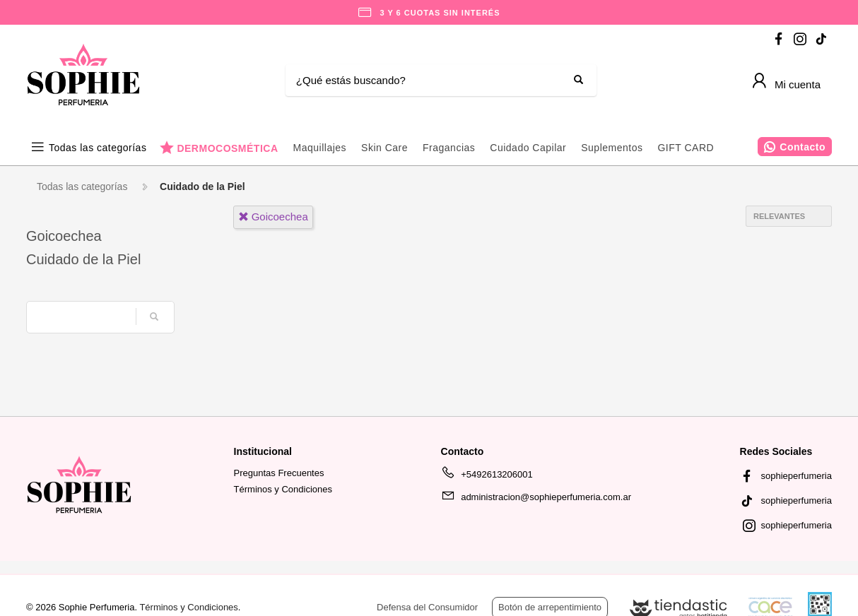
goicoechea (273, 217)
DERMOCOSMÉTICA (227, 148)
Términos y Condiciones (283, 489)
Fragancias (449, 148)
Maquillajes (320, 148)
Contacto (803, 147)
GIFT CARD (686, 148)
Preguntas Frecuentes (279, 473)
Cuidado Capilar (528, 148)
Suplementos (612, 148)
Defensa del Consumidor (427, 607)
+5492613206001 (487, 477)
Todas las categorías (98, 148)
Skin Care (384, 148)
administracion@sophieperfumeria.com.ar (536, 499)
